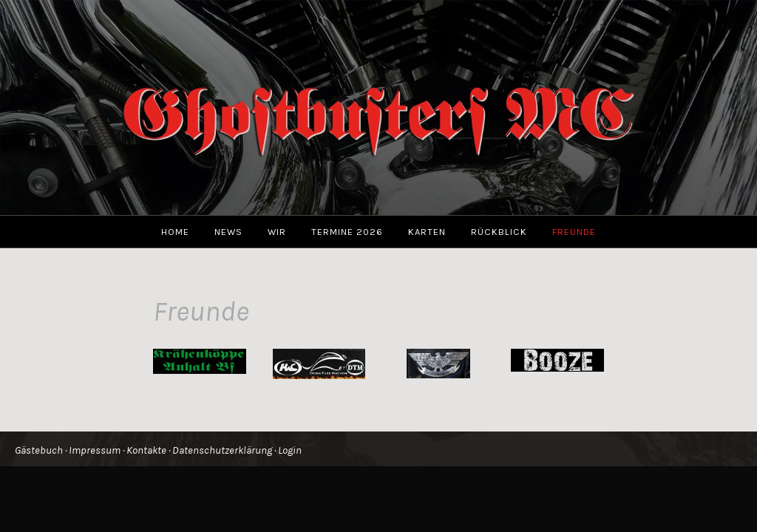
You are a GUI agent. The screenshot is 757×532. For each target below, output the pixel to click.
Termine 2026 (347, 232)
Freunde (574, 232)
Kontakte (146, 450)
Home (175, 232)
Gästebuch (39, 450)
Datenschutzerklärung (222, 450)
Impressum (95, 450)
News (228, 232)
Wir (277, 232)
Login (290, 450)
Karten (427, 232)
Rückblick (499, 232)
